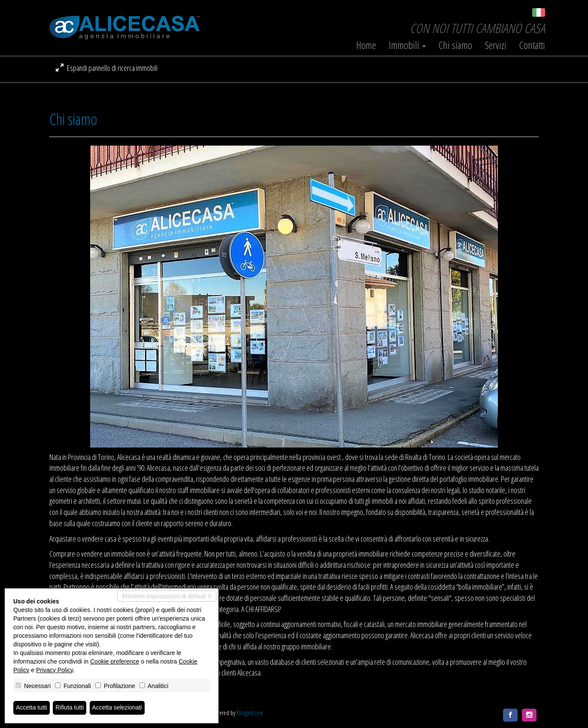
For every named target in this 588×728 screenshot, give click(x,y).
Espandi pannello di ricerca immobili (107, 68)
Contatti (532, 45)
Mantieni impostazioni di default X (167, 596)
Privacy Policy (55, 670)
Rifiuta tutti (70, 708)
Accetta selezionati (117, 708)
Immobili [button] (407, 45)
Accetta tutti (32, 708)
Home (366, 45)
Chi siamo (455, 45)
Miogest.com (250, 713)
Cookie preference (115, 661)
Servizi (496, 45)
